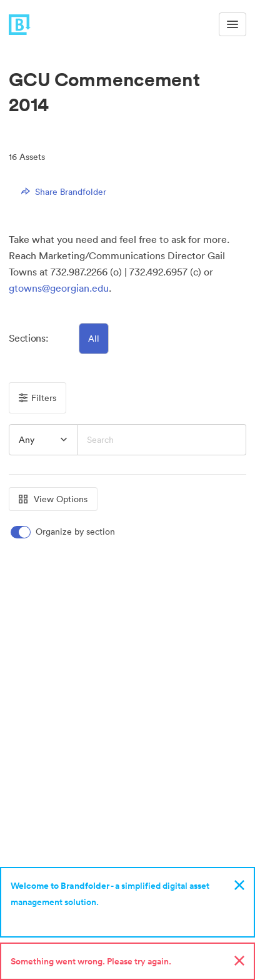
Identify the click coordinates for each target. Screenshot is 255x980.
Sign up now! (40, 918)
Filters (37, 398)
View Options (53, 499)
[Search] (162, 440)
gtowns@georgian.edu (59, 288)
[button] (43, 440)
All (94, 339)
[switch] (64, 532)
